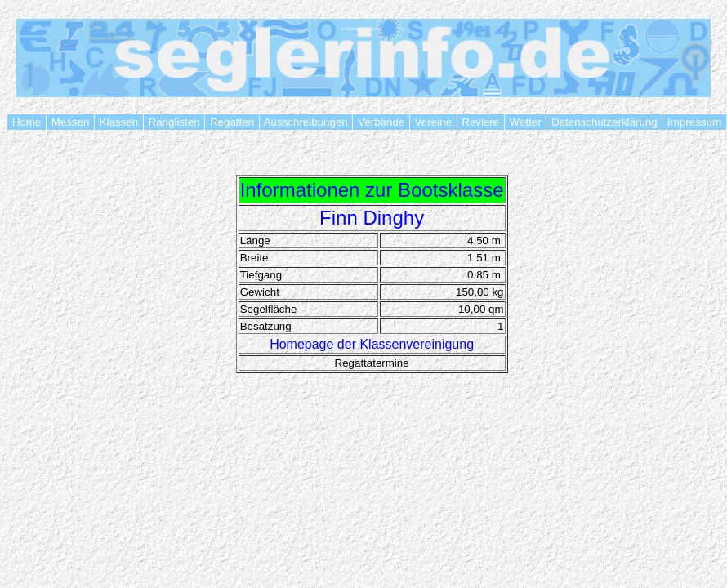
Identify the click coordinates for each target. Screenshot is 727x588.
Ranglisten (174, 122)
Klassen (119, 122)
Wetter (525, 122)
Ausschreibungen (306, 122)
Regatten (232, 122)
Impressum (694, 122)
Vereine (433, 122)
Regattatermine (372, 363)
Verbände (381, 122)
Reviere (481, 122)
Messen (70, 122)
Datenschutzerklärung (604, 122)
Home (27, 122)
